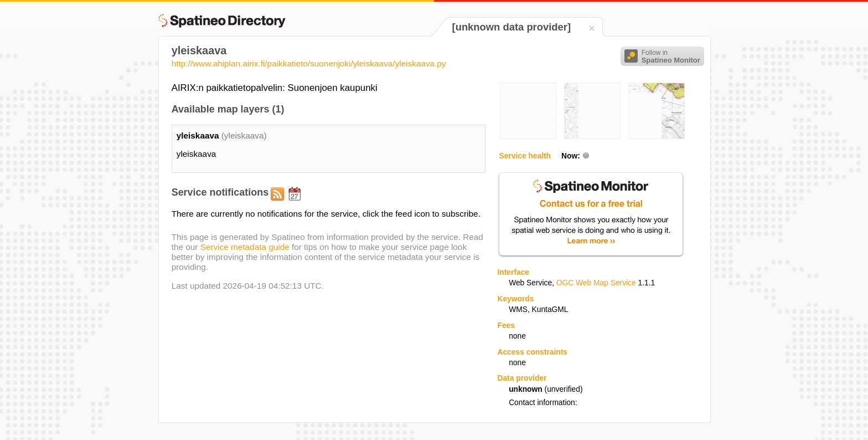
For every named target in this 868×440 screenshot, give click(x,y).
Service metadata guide (245, 247)
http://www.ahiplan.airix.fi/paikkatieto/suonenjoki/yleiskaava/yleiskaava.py (309, 63)
